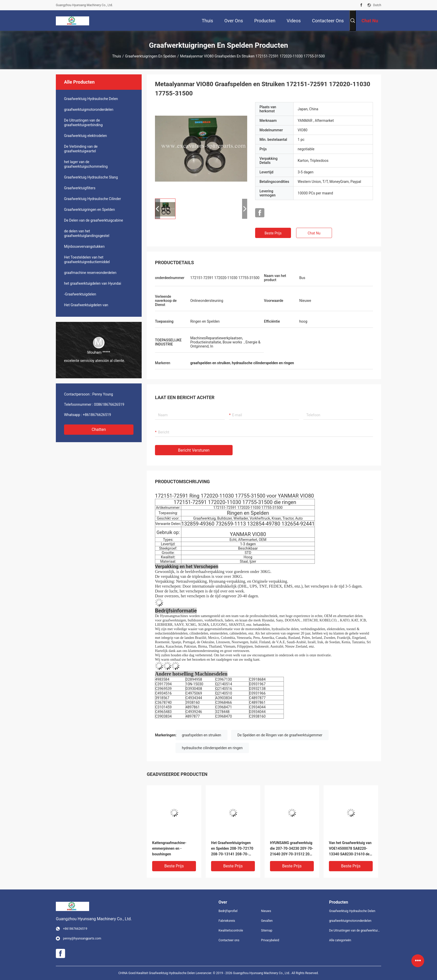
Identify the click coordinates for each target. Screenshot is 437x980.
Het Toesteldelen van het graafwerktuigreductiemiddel (87, 260)
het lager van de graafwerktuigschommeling (86, 164)
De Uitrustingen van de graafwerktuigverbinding (83, 123)
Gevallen (267, 921)
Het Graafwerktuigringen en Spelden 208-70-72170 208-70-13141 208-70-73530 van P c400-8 (232, 849)
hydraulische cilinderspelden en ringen (212, 748)
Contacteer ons (229, 940)
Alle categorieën (340, 940)
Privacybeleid (270, 940)
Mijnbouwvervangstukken (84, 246)
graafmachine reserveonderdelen (90, 273)
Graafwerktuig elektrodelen (85, 136)
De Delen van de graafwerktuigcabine (93, 220)
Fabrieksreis (227, 921)
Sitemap (267, 930)
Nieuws (266, 911)
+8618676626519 (97, 415)
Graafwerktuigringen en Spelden (150, 56)
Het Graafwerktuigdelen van (86, 305)
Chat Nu (314, 233)
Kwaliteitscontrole (231, 930)
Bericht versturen (194, 450)
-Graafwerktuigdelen (80, 294)
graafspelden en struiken (201, 735)
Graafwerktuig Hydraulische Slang (91, 177)
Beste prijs (273, 233)
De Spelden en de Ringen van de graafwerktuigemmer (280, 735)
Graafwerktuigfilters (80, 188)
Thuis (117, 56)
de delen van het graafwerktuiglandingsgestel (87, 233)
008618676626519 (109, 404)
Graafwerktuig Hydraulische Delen (91, 99)
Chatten (99, 429)
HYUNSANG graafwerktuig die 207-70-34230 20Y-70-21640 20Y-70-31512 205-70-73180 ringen (292, 849)
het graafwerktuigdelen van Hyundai (93, 283)
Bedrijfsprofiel (228, 911)
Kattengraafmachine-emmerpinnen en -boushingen (169, 848)
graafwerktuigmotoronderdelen (89, 110)
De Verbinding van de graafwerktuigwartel (81, 149)
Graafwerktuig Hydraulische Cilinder (92, 199)
